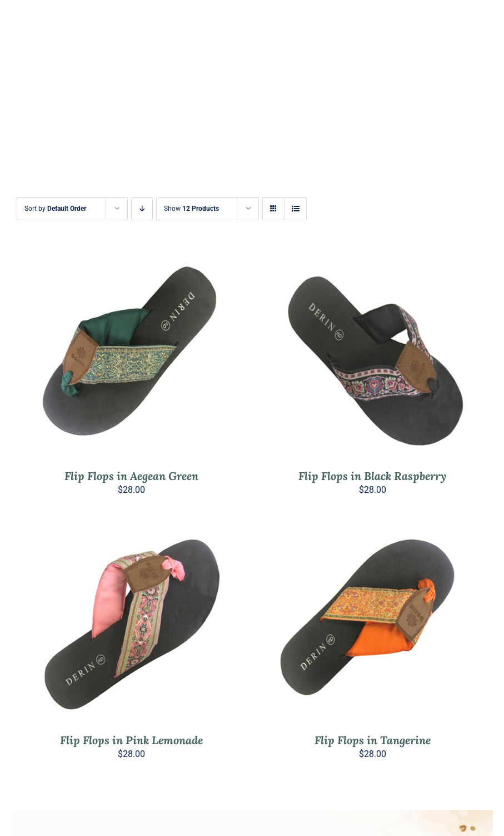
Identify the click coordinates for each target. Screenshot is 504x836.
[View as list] (295, 209)
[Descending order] (142, 209)
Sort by (55, 209)
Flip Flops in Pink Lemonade (131, 740)
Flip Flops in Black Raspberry (372, 476)
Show (191, 209)
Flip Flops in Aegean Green (131, 476)
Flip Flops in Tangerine (373, 740)
